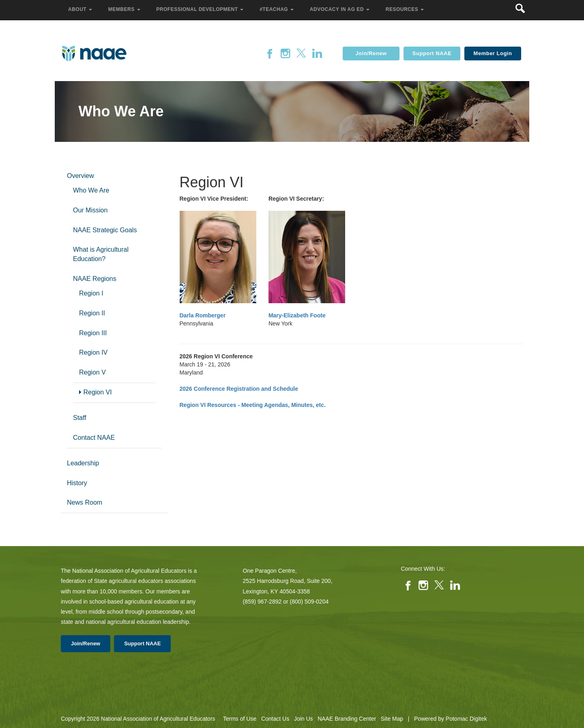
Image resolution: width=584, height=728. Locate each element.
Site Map (392, 719)
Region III (93, 333)
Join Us (304, 719)
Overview (81, 176)
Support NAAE (432, 53)
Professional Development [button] (201, 9)
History (77, 483)
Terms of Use (240, 719)
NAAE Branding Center (347, 719)
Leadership (83, 463)
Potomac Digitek (466, 719)
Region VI (96, 392)
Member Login (493, 53)
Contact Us (275, 719)
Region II (92, 313)
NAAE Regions (95, 279)
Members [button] (125, 9)
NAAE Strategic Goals (105, 230)
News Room (85, 502)
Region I (91, 293)
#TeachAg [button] (277, 9)
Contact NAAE (94, 438)
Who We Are (91, 190)
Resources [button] (406, 9)
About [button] (81, 9)
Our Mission (90, 210)
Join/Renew (371, 53)
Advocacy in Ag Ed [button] (340, 9)
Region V (92, 372)
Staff (80, 418)
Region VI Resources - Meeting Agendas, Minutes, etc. (253, 405)
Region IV (93, 352)
